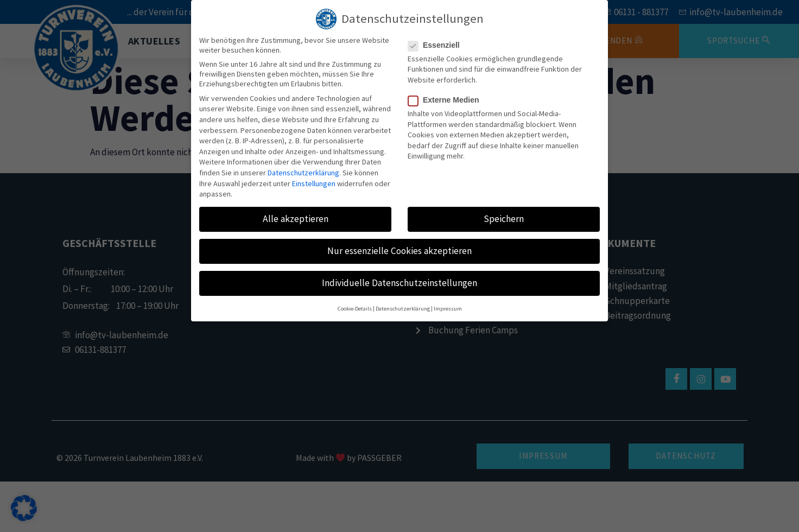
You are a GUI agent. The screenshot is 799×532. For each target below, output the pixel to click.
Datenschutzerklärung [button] (403, 309)
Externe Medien (447, 100)
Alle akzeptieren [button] (296, 219)
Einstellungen (314, 183)
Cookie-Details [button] (355, 309)
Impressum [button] (448, 309)
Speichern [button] (504, 219)
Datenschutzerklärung (303, 173)
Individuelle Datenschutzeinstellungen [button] (399, 283)
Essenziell (437, 45)
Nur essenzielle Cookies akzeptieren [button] (399, 251)
